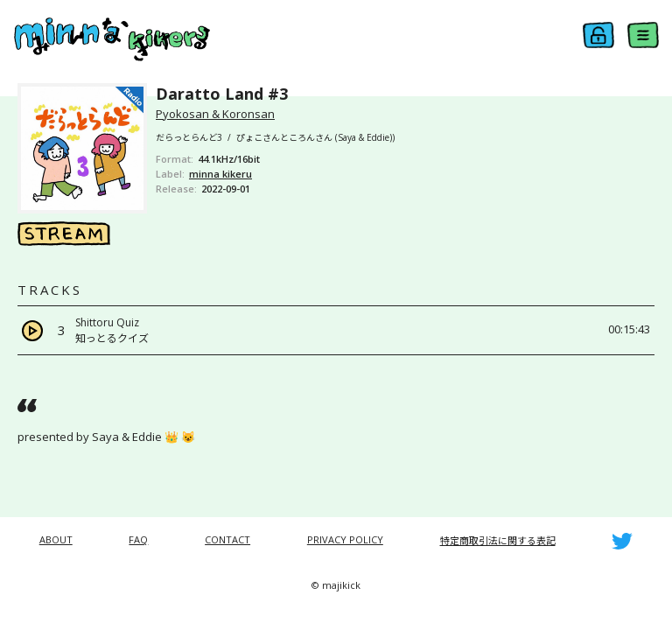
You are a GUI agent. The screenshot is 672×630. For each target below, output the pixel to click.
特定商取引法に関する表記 (498, 540)
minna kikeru (220, 174)
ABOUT (56, 539)
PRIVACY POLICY (345, 539)
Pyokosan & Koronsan (215, 114)
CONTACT (227, 539)
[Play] (32, 331)
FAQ (138, 539)
